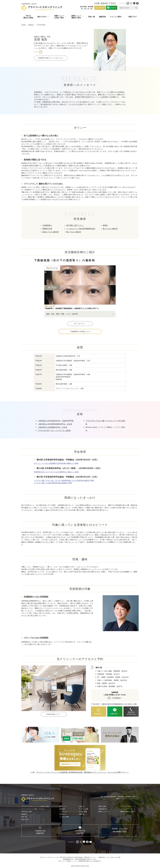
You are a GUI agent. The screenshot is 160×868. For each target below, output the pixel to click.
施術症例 (102, 17)
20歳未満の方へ (103, 809)
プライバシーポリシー (127, 806)
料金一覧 (92, 17)
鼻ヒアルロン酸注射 (110, 229)
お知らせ (82, 806)
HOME (23, 25)
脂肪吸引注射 (47, 229)
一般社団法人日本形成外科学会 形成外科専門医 (56, 421)
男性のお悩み (102, 806)
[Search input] (127, 8)
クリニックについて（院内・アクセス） (33, 809)
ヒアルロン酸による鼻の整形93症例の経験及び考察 (53, 483)
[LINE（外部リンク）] (134, 3)
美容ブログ (133, 17)
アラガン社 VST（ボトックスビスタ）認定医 (54, 431)
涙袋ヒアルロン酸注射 (51, 232)
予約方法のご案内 (27, 812)
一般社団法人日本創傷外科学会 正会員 (52, 427)
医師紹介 (31, 25)
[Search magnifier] (136, 8)
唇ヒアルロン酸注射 (74, 232)
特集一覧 (82, 814)
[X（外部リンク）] (131, 3)
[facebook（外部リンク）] (137, 3)
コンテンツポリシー (126, 809)
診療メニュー (63, 806)
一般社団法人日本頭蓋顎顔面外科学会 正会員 (55, 424)
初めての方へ (25, 819)
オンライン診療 (84, 809)
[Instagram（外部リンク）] (128, 3)
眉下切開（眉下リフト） (75, 225)
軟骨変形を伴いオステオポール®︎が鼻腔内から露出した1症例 (56, 472)
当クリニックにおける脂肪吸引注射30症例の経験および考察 (56, 463)
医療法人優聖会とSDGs (127, 812)
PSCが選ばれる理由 (28, 17)
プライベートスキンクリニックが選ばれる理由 (35, 806)
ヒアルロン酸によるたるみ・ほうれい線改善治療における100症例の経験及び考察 (64, 481)
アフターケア (63, 812)
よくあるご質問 (64, 817)
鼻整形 (105, 225)
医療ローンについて (104, 812)
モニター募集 (83, 812)
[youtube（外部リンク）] (91, 842)
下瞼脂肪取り (47, 225)
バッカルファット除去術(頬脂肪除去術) (81, 229)
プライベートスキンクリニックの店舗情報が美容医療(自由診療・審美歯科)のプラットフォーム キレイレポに (77, 772)
